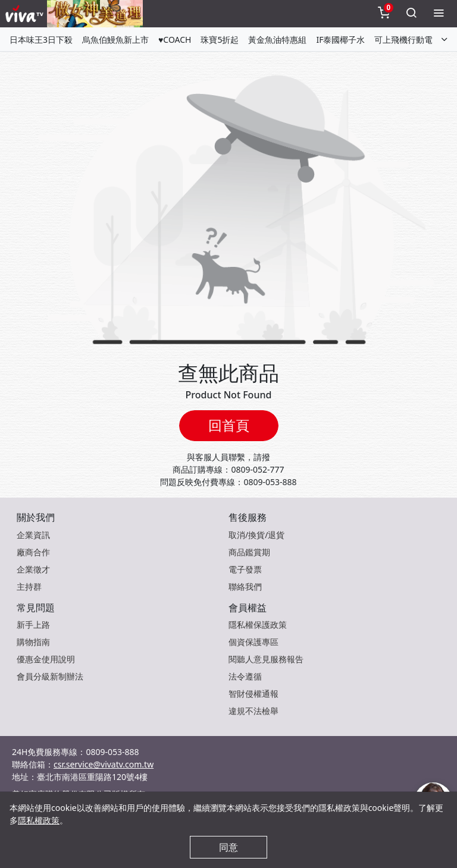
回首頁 (229, 425)
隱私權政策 (39, 820)
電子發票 (245, 569)
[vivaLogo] (26, 14)
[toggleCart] (384, 14)
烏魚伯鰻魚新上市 (115, 40)
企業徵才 (33, 569)
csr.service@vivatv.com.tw (104, 764)
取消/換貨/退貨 (256, 535)
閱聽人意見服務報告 (266, 659)
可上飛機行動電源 (408, 40)
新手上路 (33, 625)
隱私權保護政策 (258, 625)
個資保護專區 (253, 642)
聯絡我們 (245, 586)
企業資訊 (33, 535)
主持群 (29, 586)
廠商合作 (33, 552)
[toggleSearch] (411, 14)
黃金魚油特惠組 (277, 40)
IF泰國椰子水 (340, 40)
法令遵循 (245, 676)
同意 (228, 847)
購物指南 (33, 642)
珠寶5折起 (220, 40)
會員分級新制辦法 (50, 676)
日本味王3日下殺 (41, 40)
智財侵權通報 (253, 694)
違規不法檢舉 (253, 711)
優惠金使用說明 (46, 659)
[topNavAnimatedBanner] (95, 14)
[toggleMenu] (439, 14)
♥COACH (175, 40)
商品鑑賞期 (249, 552)
